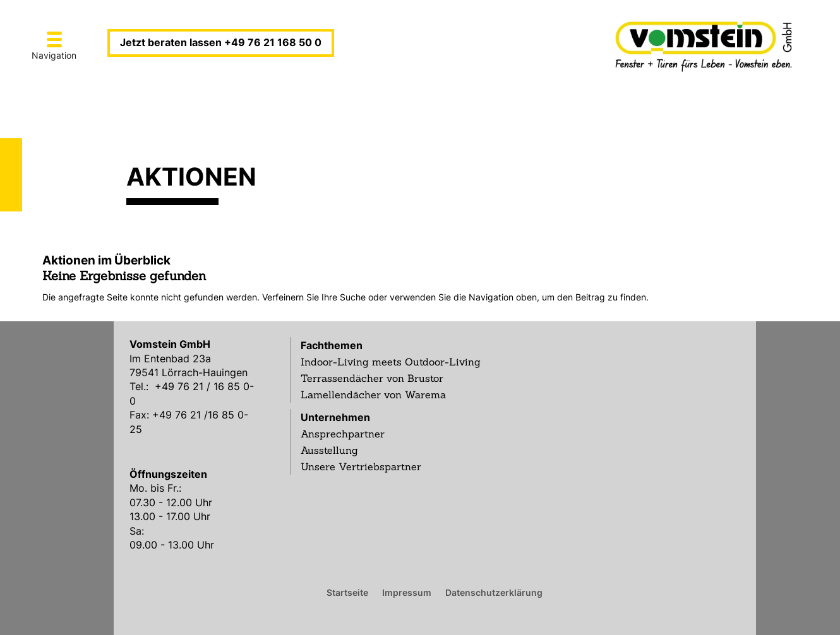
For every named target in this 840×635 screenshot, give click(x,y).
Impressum (407, 592)
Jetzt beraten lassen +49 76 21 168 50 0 (221, 42)
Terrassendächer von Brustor (372, 378)
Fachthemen (332, 345)
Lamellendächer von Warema (373, 395)
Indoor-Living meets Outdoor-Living (391, 362)
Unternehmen (335, 417)
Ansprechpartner (343, 434)
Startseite (347, 592)
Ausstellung (329, 450)
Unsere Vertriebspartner (361, 466)
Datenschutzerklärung (494, 592)
